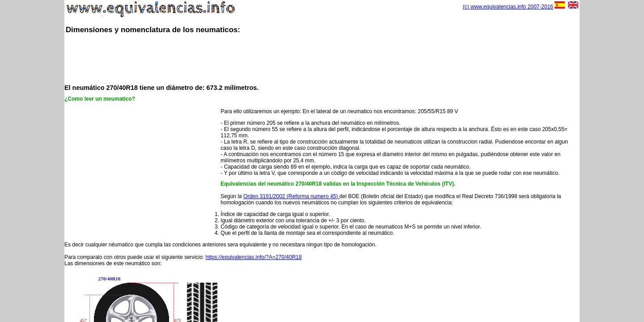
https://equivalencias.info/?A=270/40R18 (254, 257)
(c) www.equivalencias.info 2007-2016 (508, 7)
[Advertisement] (322, 58)
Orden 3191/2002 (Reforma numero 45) (291, 196)
